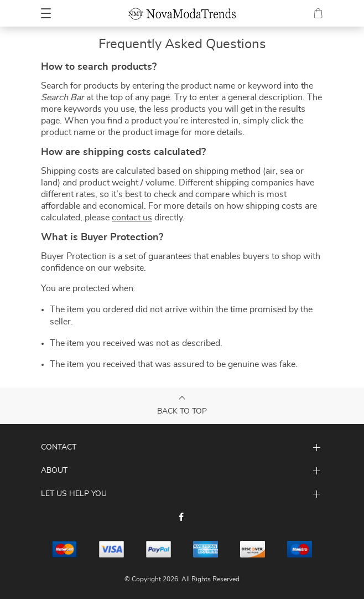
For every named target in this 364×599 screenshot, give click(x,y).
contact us (132, 218)
